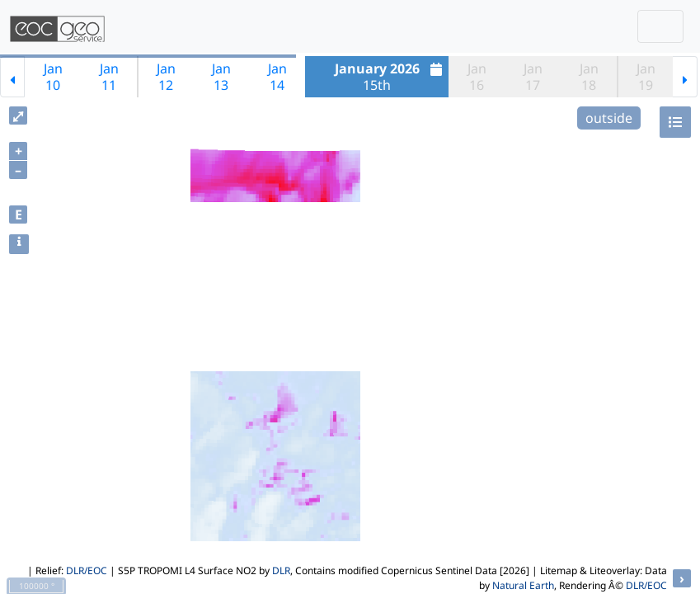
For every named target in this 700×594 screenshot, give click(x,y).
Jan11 (109, 77)
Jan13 (221, 77)
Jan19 (646, 77)
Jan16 (477, 77)
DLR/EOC (87, 570)
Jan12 (166, 77)
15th (391, 77)
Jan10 (53, 77)
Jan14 (277, 77)
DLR (281, 570)
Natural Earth (523, 585)
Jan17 (533, 77)
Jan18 (589, 77)
